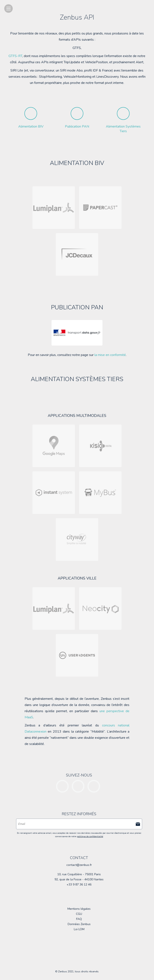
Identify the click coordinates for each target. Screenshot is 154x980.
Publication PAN (77, 126)
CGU (79, 914)
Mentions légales (79, 909)
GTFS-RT (15, 56)
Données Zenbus (79, 924)
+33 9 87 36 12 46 (79, 885)
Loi (79, 929)
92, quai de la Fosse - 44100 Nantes (79, 879)
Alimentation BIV (31, 126)
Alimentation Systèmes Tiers (123, 129)
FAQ (79, 919)
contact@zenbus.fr (79, 865)
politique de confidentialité (90, 837)
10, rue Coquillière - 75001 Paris (79, 874)
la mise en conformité (110, 355)
